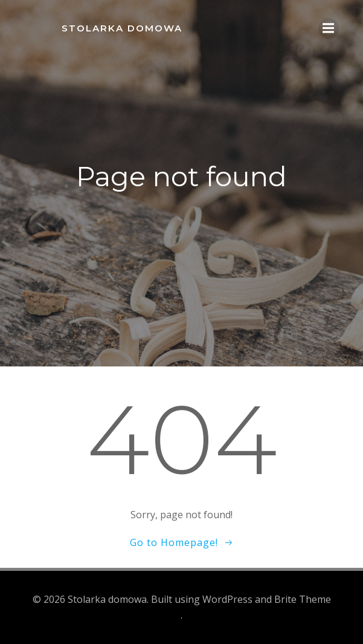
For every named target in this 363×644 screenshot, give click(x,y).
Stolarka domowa (122, 28)
